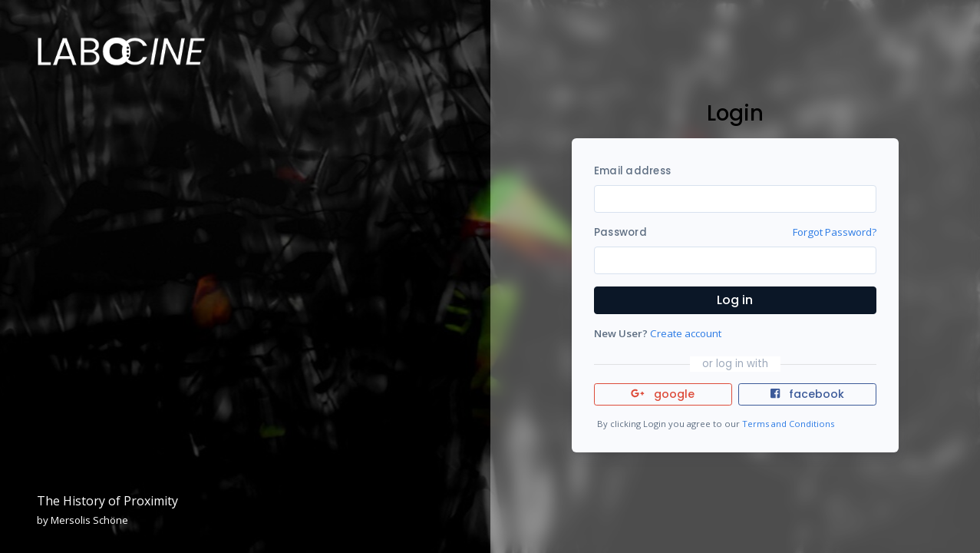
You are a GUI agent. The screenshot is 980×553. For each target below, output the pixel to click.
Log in (735, 300)
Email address (632, 171)
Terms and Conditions (788, 424)
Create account (686, 333)
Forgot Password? (835, 232)
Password (620, 232)
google (663, 394)
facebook (807, 394)
